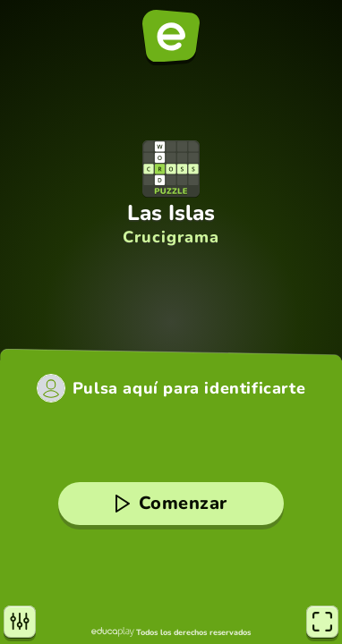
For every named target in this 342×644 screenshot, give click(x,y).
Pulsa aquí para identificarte (189, 388)
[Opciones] (20, 622)
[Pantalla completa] (322, 622)
